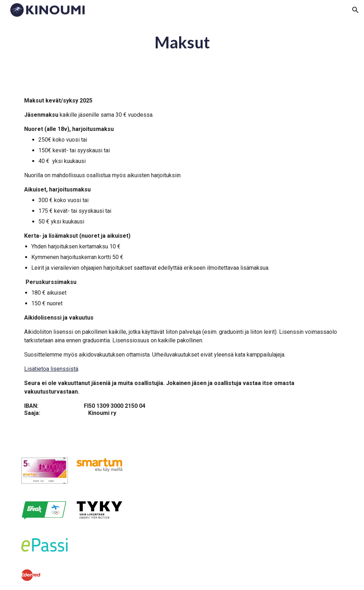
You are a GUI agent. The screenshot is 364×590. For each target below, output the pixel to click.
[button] (355, 10)
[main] (182, 43)
